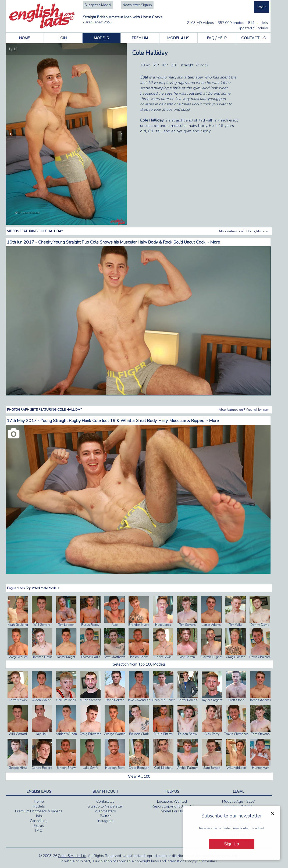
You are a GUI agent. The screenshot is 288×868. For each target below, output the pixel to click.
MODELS (101, 38)
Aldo (115, 625)
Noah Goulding (18, 625)
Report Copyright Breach (172, 806)
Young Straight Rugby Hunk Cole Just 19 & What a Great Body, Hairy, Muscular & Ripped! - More (130, 421)
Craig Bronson (236, 657)
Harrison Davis (42, 657)
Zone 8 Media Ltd (72, 856)
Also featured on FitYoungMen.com (244, 231)
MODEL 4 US (178, 38)
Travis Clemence (260, 657)
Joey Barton (187, 657)
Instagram (105, 821)
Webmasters (105, 811)
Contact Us (105, 802)
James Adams (211, 625)
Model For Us (172, 811)
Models (39, 806)
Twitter (105, 816)
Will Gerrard (42, 625)
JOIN (63, 38)
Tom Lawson (66, 625)
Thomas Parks (90, 657)
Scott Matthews (114, 657)
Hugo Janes (163, 625)
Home (39, 802)
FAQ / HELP (217, 38)
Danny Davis (260, 625)
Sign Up (231, 844)
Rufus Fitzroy (90, 625)
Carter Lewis (163, 657)
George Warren (18, 657)
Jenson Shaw (139, 657)
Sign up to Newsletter (105, 806)
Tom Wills (235, 625)
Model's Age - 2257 (239, 802)
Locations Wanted (172, 802)
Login (262, 7)
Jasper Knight (66, 657)
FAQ (39, 831)
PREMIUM (140, 38)
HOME (24, 38)
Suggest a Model (98, 5)
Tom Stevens (187, 625)
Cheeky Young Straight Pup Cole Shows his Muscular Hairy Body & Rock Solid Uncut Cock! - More (129, 242)
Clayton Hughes (211, 657)
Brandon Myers (139, 625)
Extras (39, 826)
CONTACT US (253, 38)
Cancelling (39, 821)
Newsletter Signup (137, 5)
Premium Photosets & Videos (39, 811)
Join (39, 816)
